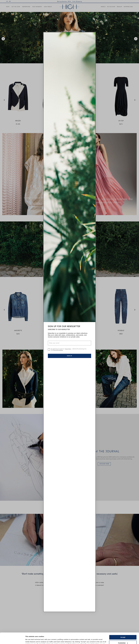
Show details (30, 640)
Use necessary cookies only (123, 637)
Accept (123, 626)
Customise (123, 631)
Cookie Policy (97, 635)
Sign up (69, 356)
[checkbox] (49, 350)
